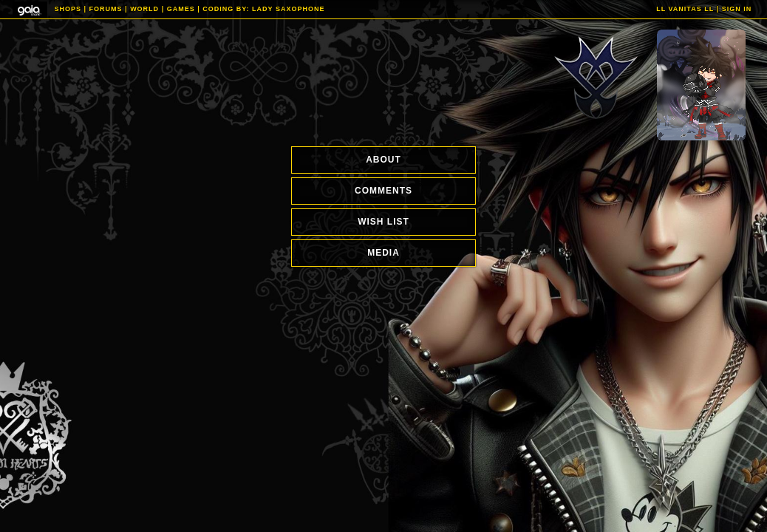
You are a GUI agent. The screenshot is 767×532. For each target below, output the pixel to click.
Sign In (737, 9)
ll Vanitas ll (685, 9)
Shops (68, 9)
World (144, 9)
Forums (106, 9)
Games (181, 9)
